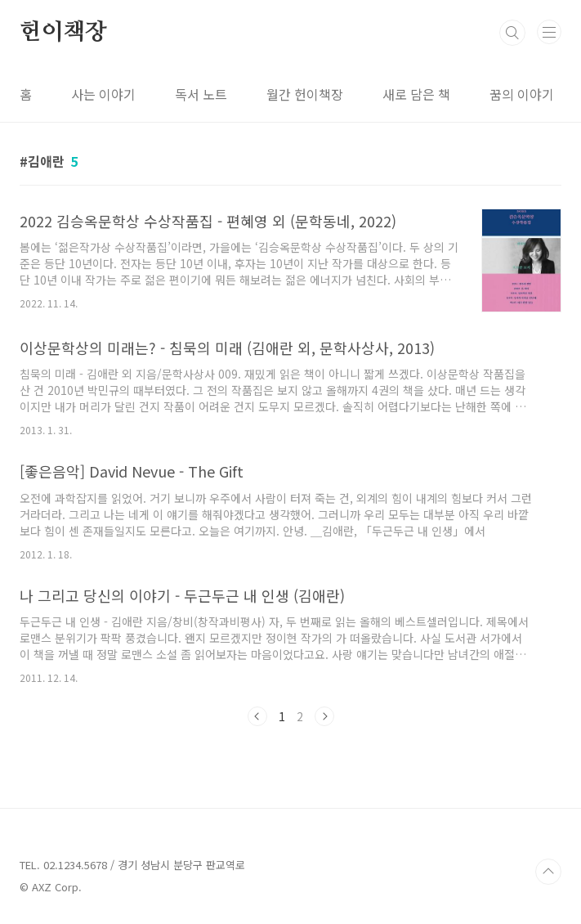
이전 (257, 716)
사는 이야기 (103, 94)
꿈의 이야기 (522, 94)
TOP (548, 872)
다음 (324, 716)
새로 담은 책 (416, 94)
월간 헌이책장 (305, 94)
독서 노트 (201, 94)
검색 (512, 33)
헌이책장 (63, 33)
